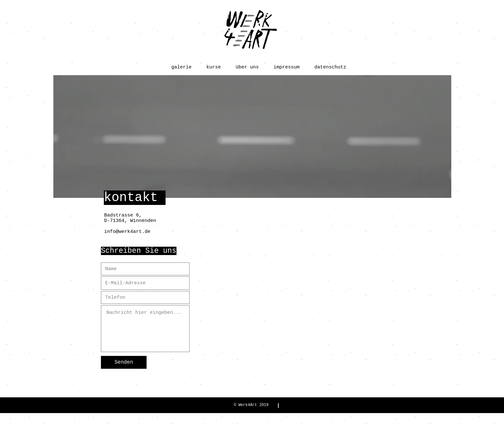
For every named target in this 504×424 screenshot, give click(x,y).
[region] (252, 137)
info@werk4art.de (127, 232)
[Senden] (124, 362)
